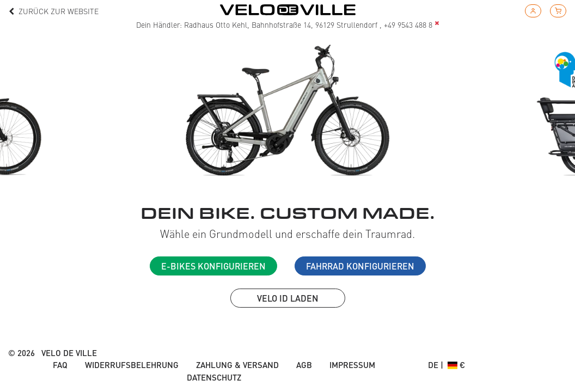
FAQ (60, 365)
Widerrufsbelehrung (132, 365)
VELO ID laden (288, 298)
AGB (304, 365)
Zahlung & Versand (237, 365)
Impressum (352, 365)
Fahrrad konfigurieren (360, 266)
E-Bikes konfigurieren (213, 266)
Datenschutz (214, 377)
